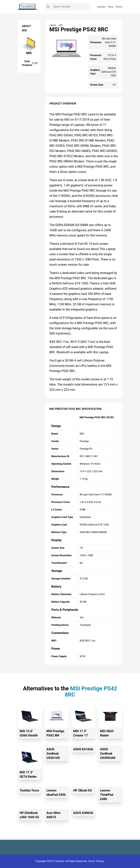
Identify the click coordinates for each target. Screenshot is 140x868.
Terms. (92, 861)
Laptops (101, 7)
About (119, 7)
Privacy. (100, 861)
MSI (29, 53)
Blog (111, 7)
